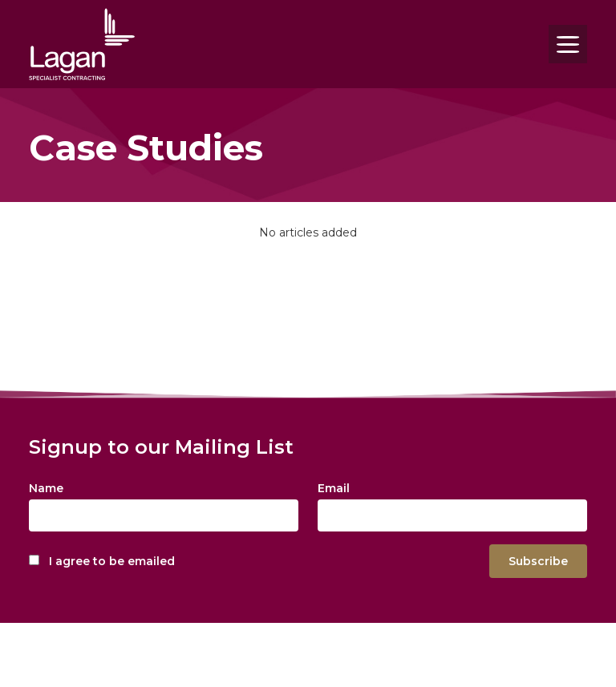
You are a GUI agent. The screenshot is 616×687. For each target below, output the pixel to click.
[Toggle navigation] (568, 44)
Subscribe (538, 561)
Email (334, 488)
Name (46, 488)
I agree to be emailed (112, 561)
